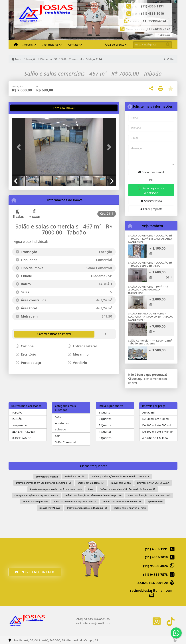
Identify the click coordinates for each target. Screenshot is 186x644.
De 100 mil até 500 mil (157, 425)
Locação (31, 59)
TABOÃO (17, 412)
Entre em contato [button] (35, 572)
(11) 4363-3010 (153, 14)
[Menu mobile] (16, 45)
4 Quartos (105, 432)
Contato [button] (73, 45)
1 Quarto (104, 412)
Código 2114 (94, 59)
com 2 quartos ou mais (130, 508)
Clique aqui (136, 379)
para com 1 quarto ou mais (149, 495)
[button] (20, 147)
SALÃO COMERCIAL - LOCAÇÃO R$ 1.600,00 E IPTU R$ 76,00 (150, 264)
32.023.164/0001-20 (153, 583)
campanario (19, 425)
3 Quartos (105, 425)
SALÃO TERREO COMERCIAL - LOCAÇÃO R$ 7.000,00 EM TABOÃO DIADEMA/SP (151, 316)
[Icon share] (157, 621)
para (47, 477)
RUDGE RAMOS (21, 438)
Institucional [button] (50, 45)
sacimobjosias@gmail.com (151, 590)
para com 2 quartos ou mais (56, 489)
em (75, 477)
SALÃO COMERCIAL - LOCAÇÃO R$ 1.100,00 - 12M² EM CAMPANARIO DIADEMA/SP (150, 238)
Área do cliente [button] (115, 45)
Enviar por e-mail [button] (151, 172)
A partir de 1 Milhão (155, 438)
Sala (58, 436)
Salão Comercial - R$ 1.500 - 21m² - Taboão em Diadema (151, 342)
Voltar (169, 59)
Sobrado (60, 429)
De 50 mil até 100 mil (156, 419)
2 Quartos (105, 419)
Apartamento (64, 423)
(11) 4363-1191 (153, 6)
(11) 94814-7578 (158, 29)
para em (120, 477)
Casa (58, 416)
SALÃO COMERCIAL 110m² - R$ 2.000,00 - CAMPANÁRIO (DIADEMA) (148, 289)
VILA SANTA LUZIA (23, 432)
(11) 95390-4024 (154, 21)
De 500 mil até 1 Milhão (157, 432)
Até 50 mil (149, 412)
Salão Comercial (72, 59)
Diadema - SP (49, 59)
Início (17, 59)
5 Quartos (105, 438)
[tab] (24, 108)
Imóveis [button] (28, 45)
